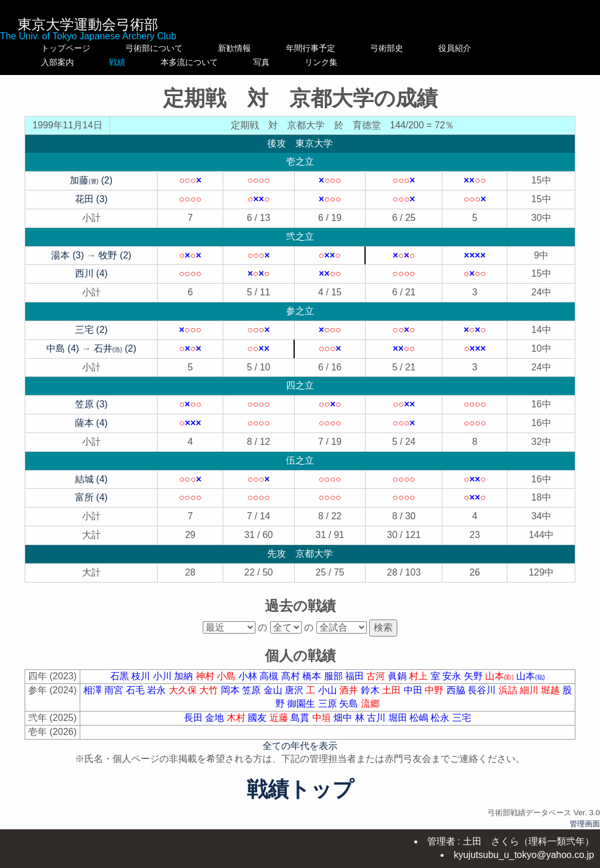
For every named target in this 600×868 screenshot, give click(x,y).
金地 (216, 718)
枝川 (142, 676)
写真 (335, 62)
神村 (206, 676)
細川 (530, 690)
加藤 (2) (91, 180)
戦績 (154, 62)
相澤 (94, 690)
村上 (420, 676)
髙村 (292, 676)
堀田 (399, 718)
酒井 (350, 690)
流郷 (370, 704)
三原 (329, 704)
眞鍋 (398, 676)
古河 (377, 676)
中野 (435, 690)
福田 (356, 676)
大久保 (184, 690)
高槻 (270, 676)
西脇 (457, 690)
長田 (195, 718)
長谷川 (483, 690)
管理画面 (585, 824)
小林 (249, 676)
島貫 (301, 718)
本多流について (247, 62)
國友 (258, 718)
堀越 (551, 690)
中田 (414, 690)
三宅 (462, 718)
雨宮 (115, 690)
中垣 (323, 718)
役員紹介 (479, 48)
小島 (227, 676)
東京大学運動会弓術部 (88, 24)
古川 (377, 718)
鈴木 (371, 690)
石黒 (121, 676)
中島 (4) (63, 348)
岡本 (231, 690)
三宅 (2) (91, 330)
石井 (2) (115, 348)
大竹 (210, 690)
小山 (329, 690)
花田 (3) (91, 199)
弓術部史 (411, 48)
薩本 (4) (91, 423)
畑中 (344, 718)
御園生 (302, 704)
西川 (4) (91, 273)
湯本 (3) (67, 255)
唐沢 (295, 690)
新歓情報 (247, 48)
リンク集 (411, 62)
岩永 (158, 690)
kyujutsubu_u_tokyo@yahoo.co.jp (524, 855)
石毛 (137, 690)
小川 (163, 676)
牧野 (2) (115, 255)
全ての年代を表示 (300, 746)
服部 (335, 676)
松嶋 (420, 718)
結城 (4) (91, 479)
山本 (501, 676)
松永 (441, 718)
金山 (274, 690)
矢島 (350, 704)
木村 (237, 718)
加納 (185, 676)
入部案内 (66, 62)
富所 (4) (91, 497)
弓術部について (154, 48)
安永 (453, 676)
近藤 (280, 718)
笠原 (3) (91, 404)
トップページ (66, 48)
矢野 (475, 676)
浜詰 (509, 690)
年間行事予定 (335, 48)
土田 (393, 690)
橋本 (313, 676)
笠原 (253, 690)
